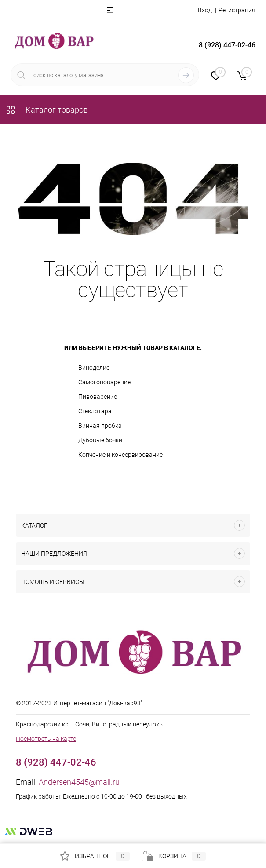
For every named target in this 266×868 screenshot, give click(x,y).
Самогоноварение (104, 382)
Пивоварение (98, 397)
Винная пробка (100, 426)
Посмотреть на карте (46, 739)
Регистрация (237, 10)
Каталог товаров (47, 110)
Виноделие (94, 368)
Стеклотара (95, 411)
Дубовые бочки (100, 440)
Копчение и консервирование (120, 455)
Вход (205, 10)
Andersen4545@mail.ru (79, 782)
